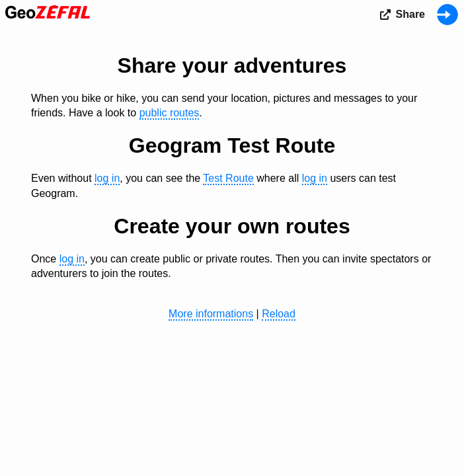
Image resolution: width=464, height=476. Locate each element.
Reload (279, 314)
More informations (211, 314)
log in (107, 178)
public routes (170, 113)
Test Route (228, 178)
